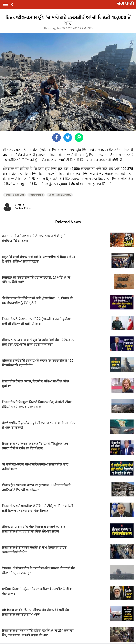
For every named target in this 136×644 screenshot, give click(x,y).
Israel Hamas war (14, 195)
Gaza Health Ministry (60, 195)
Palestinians (36, 195)
